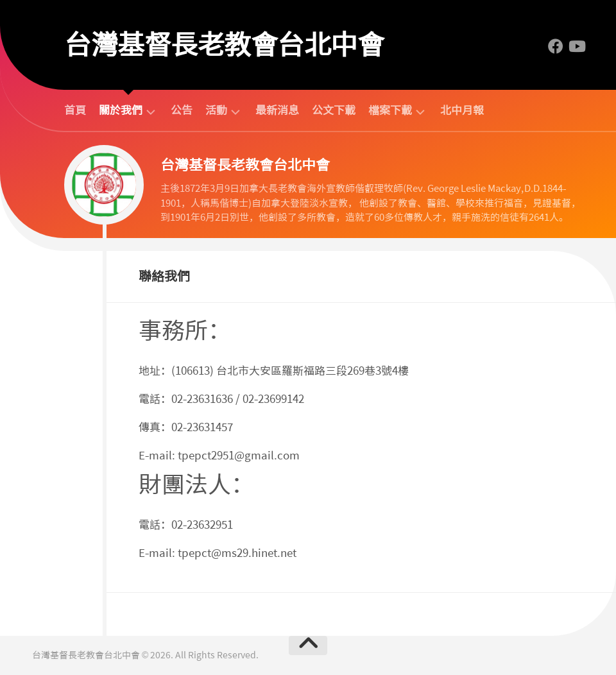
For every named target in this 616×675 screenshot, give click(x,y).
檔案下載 (390, 111)
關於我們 (121, 111)
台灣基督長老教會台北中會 (224, 45)
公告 (182, 110)
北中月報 (462, 110)
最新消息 (277, 110)
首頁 (75, 110)
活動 (216, 111)
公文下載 (334, 110)
